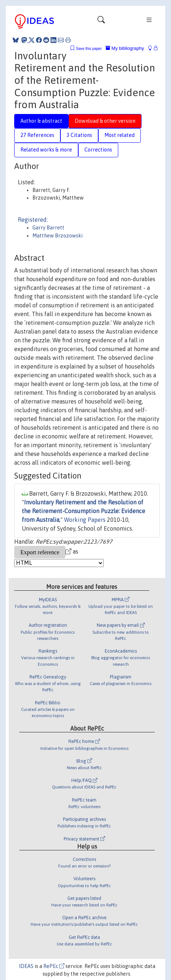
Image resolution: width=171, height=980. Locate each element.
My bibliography (125, 48)
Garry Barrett (48, 228)
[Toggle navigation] (101, 21)
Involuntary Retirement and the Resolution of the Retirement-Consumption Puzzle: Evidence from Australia (83, 511)
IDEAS (26, 966)
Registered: (33, 220)
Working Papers (85, 520)
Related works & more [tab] (46, 150)
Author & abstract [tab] (41, 121)
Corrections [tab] (98, 150)
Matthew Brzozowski (57, 236)
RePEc (54, 966)
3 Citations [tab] (79, 135)
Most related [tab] (120, 135)
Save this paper (89, 49)
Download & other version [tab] (105, 121)
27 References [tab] (37, 135)
